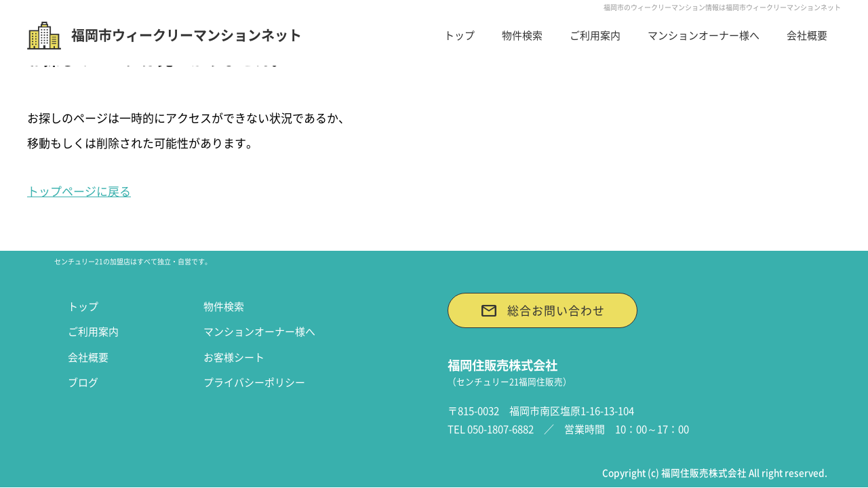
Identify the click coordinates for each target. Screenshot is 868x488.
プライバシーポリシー (254, 382)
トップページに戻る (79, 191)
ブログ (83, 382)
